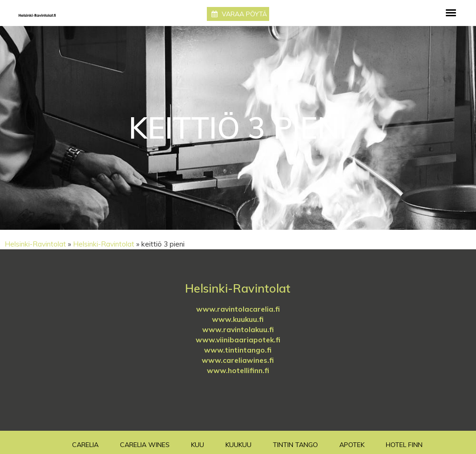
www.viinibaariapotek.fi (238, 340)
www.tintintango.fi (238, 350)
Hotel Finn (404, 445)
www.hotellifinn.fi (238, 371)
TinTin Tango (295, 445)
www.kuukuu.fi (238, 319)
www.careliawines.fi (238, 360)
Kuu (198, 445)
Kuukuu (238, 445)
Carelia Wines (145, 445)
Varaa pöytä (239, 14)
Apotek (352, 445)
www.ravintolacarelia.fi (238, 309)
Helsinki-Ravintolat (35, 244)
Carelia (85, 445)
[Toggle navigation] (451, 13)
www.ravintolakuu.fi (238, 330)
